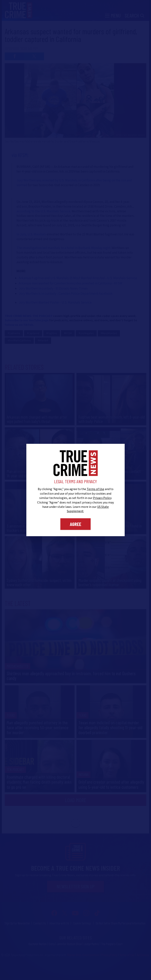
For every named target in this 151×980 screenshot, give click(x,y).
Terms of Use (95, 489)
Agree (75, 524)
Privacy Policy (102, 498)
